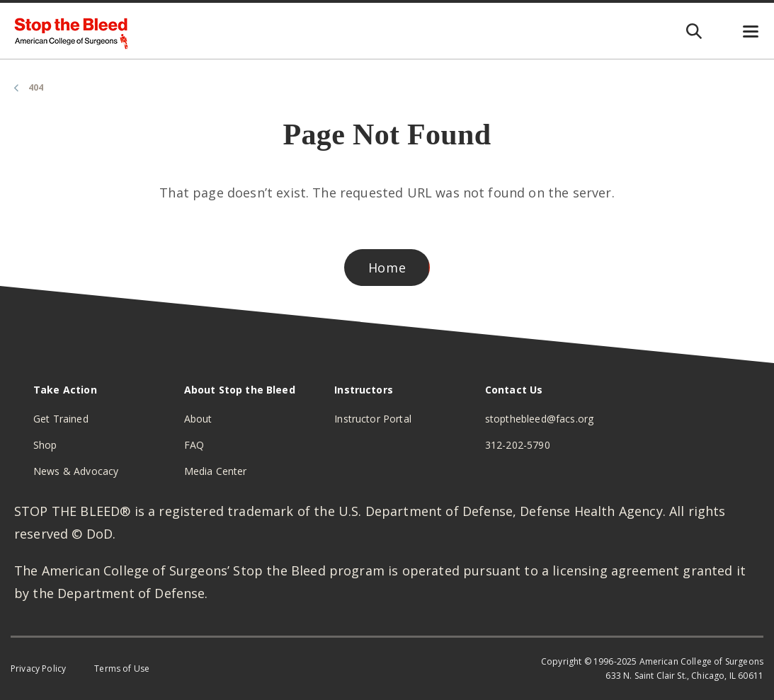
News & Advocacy (76, 471)
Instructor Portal (373, 419)
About (198, 419)
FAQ (194, 445)
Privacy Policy (38, 669)
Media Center (216, 471)
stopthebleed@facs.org (539, 419)
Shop (45, 445)
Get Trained (61, 419)
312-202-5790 (518, 445)
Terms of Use (122, 669)
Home (387, 268)
